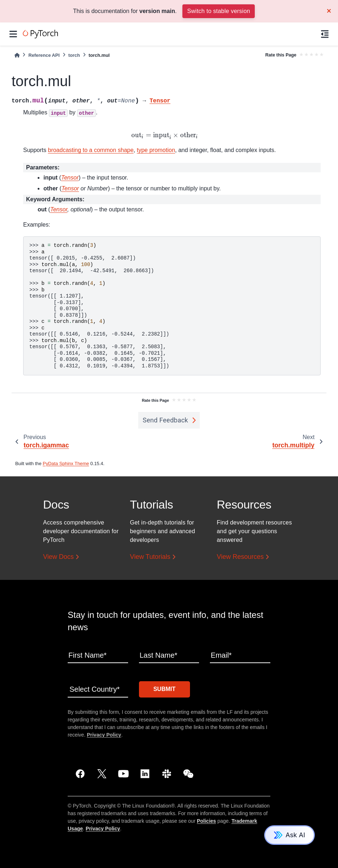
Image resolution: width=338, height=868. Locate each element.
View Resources (240, 557)
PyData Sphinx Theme (66, 464)
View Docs (58, 557)
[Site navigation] (13, 34)
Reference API (44, 55)
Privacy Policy (104, 735)
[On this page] (325, 34)
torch (74, 55)
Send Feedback (165, 420)
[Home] (17, 55)
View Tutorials (150, 557)
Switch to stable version (219, 11)
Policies (206, 821)
